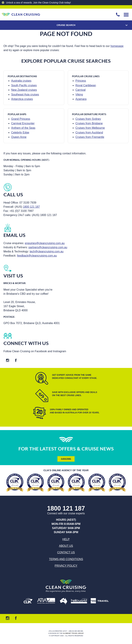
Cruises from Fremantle (90, 137)
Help (66, 539)
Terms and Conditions (66, 559)
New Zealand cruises (24, 90)
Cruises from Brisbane (89, 123)
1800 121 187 (31, 207)
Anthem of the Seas (23, 128)
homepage (117, 46)
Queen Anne (19, 137)
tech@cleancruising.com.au (47, 251)
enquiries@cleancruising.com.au (45, 243)
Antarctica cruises (22, 99)
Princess (81, 81)
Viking (79, 95)
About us (66, 546)
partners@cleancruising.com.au (48, 247)
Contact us (66, 552)
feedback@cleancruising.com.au (37, 256)
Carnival (81, 90)
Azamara (81, 99)
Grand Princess (21, 119)
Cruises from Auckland (89, 133)
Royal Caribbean (86, 85)
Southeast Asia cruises (25, 95)
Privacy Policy (66, 566)
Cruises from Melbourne (90, 128)
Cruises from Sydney (88, 119)
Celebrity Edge (20, 133)
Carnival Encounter (23, 123)
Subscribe (66, 459)
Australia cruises (21, 81)
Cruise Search (66, 25)
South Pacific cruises (24, 85)
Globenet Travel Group (73, 633)
